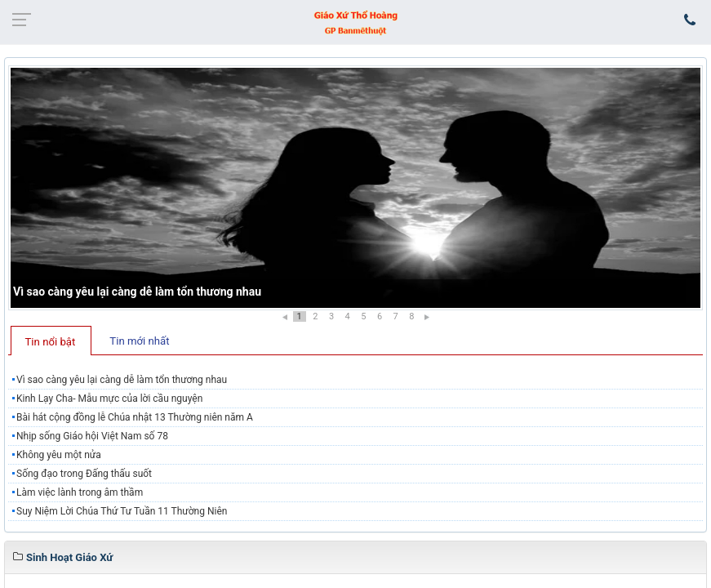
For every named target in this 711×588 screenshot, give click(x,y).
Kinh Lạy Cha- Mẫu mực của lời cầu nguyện (109, 399)
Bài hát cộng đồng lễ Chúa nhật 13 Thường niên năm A (135, 417)
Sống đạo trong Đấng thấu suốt (84, 474)
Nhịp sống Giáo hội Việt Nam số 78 (92, 436)
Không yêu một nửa (59, 455)
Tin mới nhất (139, 341)
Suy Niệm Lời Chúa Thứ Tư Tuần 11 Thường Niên (122, 511)
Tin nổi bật (51, 342)
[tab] (51, 341)
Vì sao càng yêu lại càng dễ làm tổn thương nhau (137, 292)
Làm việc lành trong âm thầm (80, 492)
